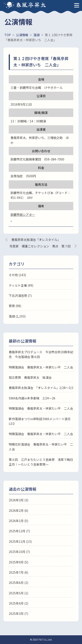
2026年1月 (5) (18, 521)
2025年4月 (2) (18, 603)
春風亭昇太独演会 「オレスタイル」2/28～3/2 (41, 388)
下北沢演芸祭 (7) (20, 296)
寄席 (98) (15, 306)
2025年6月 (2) (18, 583)
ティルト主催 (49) (21, 285)
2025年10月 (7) (19, 552)
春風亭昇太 (31, 4)
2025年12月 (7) (19, 531)
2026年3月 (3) (18, 500)
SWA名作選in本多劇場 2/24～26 (32, 398)
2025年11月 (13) (20, 541)
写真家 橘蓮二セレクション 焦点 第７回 (40, 246)
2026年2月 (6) (18, 510)
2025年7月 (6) (18, 572)
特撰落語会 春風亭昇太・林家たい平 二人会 (41, 367)
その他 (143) (17, 275)
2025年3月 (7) (18, 614)
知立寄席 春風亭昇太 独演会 (30, 377)
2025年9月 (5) (18, 562)
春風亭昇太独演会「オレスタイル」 (36, 240)
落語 (12, 316)
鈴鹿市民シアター (23, 215)
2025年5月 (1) (18, 593)
